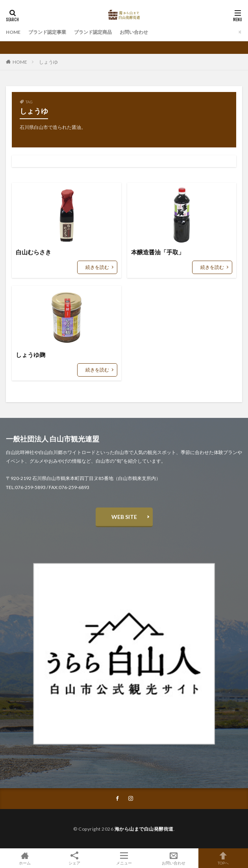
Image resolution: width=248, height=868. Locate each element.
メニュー (124, 858)
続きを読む (97, 267)
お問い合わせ (134, 32)
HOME (13, 32)
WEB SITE (124, 517)
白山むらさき (33, 252)
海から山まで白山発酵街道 (144, 829)
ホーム (25, 858)
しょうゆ (48, 62)
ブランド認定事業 (47, 32)
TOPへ (223, 858)
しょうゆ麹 (31, 355)
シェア (74, 858)
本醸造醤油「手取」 (158, 252)
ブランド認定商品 (93, 32)
